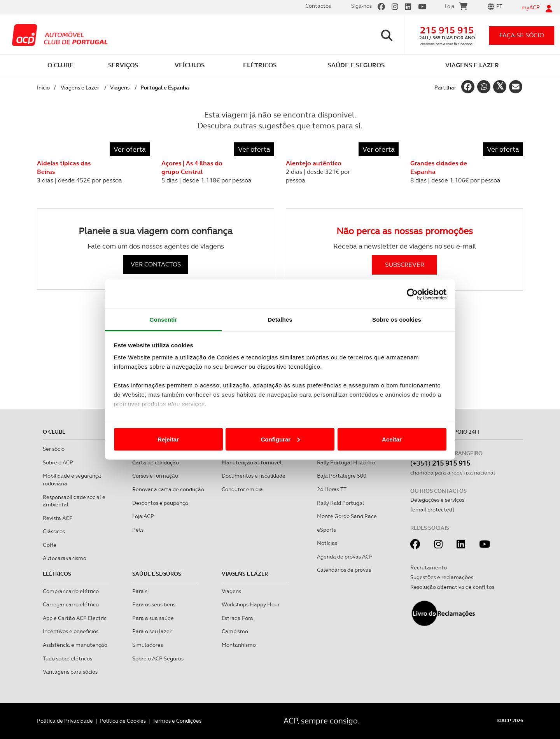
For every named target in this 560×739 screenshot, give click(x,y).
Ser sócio (54, 449)
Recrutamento (429, 567)
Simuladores (148, 645)
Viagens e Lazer (80, 88)
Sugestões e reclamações (442, 577)
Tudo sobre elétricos (67, 658)
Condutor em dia (242, 489)
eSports (326, 530)
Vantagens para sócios (70, 672)
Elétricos (57, 574)
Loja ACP (143, 516)
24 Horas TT (332, 489)
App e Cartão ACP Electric (75, 618)
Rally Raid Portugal (340, 503)
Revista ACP (58, 518)
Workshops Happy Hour (251, 604)
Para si (140, 591)
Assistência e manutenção (75, 645)
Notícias (327, 543)
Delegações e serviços (437, 500)
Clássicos (54, 531)
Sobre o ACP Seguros (158, 658)
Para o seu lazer (152, 631)
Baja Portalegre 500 (342, 476)
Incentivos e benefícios (71, 631)
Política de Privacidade (65, 721)
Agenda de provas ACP (345, 557)
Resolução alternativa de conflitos (452, 587)
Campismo (235, 631)
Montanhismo (239, 645)
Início (43, 88)
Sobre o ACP (58, 462)
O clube (54, 432)
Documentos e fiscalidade (254, 476)
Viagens (120, 88)
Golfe (50, 545)
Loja (456, 7)
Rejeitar (168, 439)
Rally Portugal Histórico (346, 462)
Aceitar (392, 439)
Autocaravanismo (65, 558)
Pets (138, 530)
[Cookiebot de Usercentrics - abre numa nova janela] (412, 294)
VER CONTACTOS (156, 264)
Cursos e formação (155, 476)
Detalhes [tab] (280, 320)
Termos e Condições (177, 721)
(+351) (440, 463)
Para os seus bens (154, 604)
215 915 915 (447, 30)
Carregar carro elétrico (71, 604)
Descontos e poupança (160, 503)
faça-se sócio (522, 35)
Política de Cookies (123, 721)
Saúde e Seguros (157, 574)
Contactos (318, 6)
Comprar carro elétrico (71, 591)
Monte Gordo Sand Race (347, 516)
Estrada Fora (237, 618)
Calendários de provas (344, 570)
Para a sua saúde (153, 618)
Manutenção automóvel (252, 462)
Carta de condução (156, 462)
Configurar (280, 439)
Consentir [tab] (164, 320)
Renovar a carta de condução (168, 489)
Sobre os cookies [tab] (397, 320)
